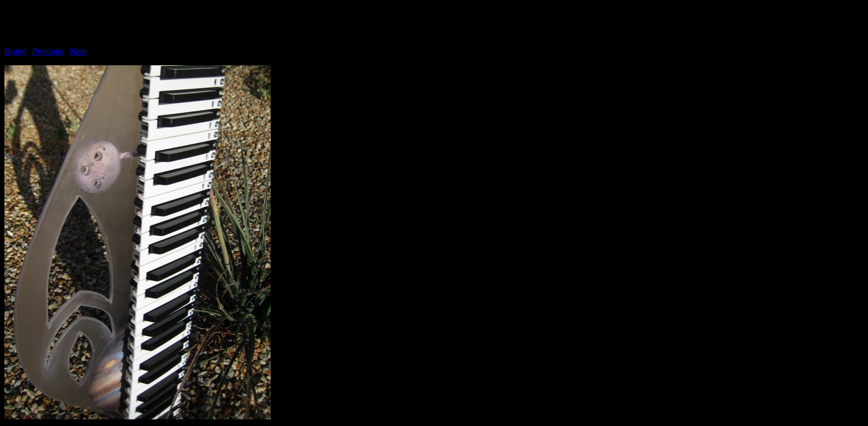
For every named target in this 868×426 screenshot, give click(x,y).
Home (15, 51)
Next (78, 51)
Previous (48, 51)
